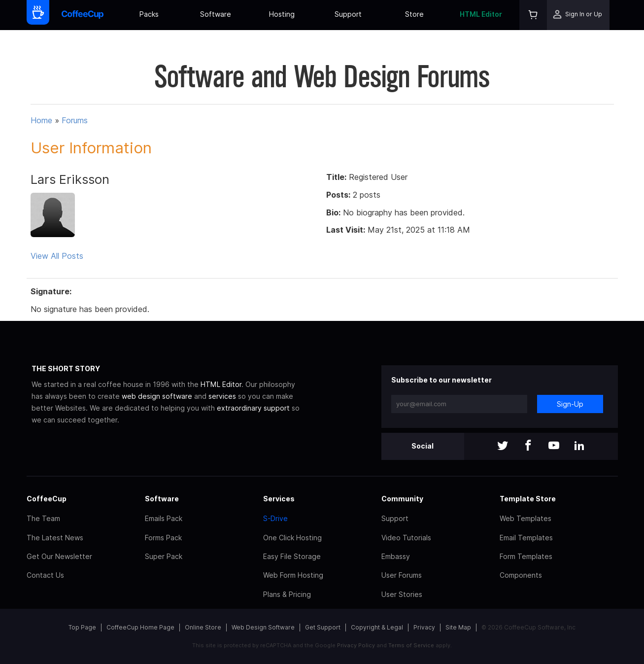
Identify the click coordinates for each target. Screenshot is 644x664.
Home (41, 120)
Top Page (82, 627)
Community (402, 499)
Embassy (396, 556)
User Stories (402, 594)
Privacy (424, 627)
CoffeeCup (47, 499)
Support (348, 14)
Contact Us (45, 575)
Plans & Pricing (287, 594)
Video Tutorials (406, 538)
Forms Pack (163, 538)
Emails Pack (164, 518)
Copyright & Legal (377, 627)
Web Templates (525, 518)
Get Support (323, 627)
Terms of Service (411, 645)
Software (216, 14)
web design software (157, 396)
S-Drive (275, 518)
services (222, 396)
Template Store (528, 499)
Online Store (203, 627)
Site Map (458, 627)
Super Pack (164, 556)
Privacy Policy (356, 645)
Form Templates (526, 556)
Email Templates (526, 538)
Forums (75, 120)
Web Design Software (263, 627)
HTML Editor (481, 14)
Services (279, 499)
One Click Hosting (292, 538)
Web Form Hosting (293, 575)
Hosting (282, 14)
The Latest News (55, 538)
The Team (43, 518)
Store (414, 14)
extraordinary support (253, 408)
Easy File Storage (292, 556)
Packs (149, 14)
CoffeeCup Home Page (140, 627)
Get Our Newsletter (59, 556)
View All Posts (57, 256)
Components (521, 575)
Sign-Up (570, 404)
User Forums (402, 575)
